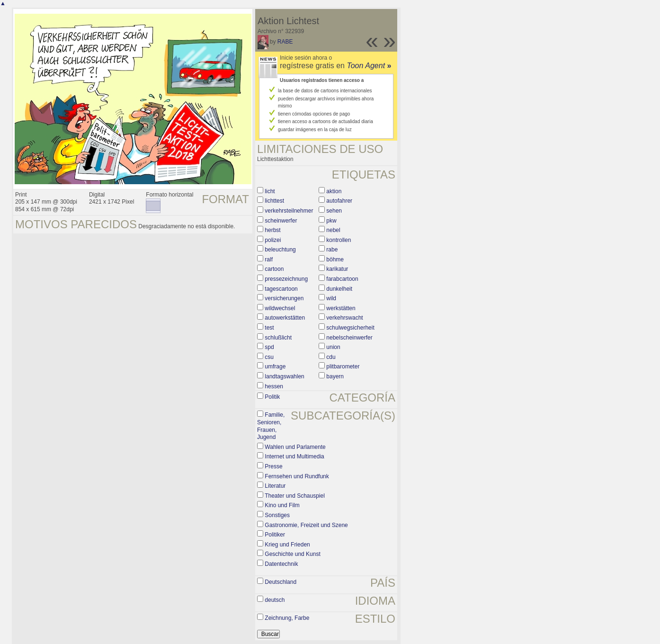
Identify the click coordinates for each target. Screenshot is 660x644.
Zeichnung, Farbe (287, 618)
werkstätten (341, 308)
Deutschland (281, 582)
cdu (331, 357)
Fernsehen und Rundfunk (297, 476)
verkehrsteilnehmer (289, 211)
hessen (274, 386)
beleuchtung (280, 250)
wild (331, 298)
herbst (272, 230)
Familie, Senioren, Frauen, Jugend (271, 426)
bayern (335, 376)
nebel (333, 230)
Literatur (275, 486)
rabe (332, 250)
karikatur (337, 269)
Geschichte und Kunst (292, 554)
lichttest (274, 201)
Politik (272, 397)
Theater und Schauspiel (295, 496)
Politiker (275, 535)
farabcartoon (342, 279)
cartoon (274, 269)
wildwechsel (280, 308)
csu (269, 357)
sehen (334, 211)
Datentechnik (281, 564)
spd (269, 347)
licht (270, 191)
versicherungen (284, 298)
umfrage (275, 367)
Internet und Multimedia (294, 456)
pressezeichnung (286, 279)
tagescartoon (281, 289)
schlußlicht (278, 338)
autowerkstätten (285, 318)
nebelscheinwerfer (349, 338)
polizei (273, 240)
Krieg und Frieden (287, 545)
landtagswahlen (284, 376)
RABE (285, 42)
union (333, 347)
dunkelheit (339, 289)
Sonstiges (277, 515)
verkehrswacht (344, 318)
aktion (334, 191)
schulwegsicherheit (350, 328)
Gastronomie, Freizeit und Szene (306, 525)
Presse (273, 466)
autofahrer (339, 201)
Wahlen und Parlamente (295, 447)
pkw (331, 221)
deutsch (275, 600)
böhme (335, 259)
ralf (269, 259)
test (269, 328)
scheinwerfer (281, 221)
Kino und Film (282, 505)
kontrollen (339, 240)
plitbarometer (343, 367)
